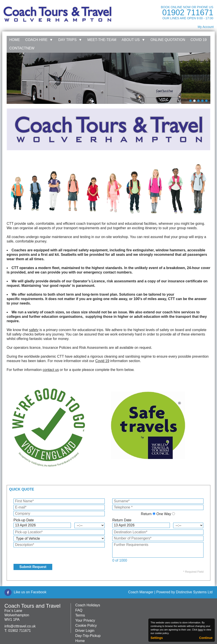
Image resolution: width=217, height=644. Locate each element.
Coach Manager (141, 592)
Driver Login (85, 631)
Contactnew (22, 48)
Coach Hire (39, 40)
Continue (206, 638)
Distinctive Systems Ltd (194, 592)
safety (34, 330)
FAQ (79, 610)
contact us (51, 370)
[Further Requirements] (158, 550)
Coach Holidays (88, 605)
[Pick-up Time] (89, 525)
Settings (157, 638)
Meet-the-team (102, 40)
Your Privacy (85, 620)
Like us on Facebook (30, 592)
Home (15, 40)
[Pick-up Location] (59, 532)
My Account (206, 27)
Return (146, 514)
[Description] (59, 545)
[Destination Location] (158, 532)
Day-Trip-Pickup (88, 636)
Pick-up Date (24, 520)
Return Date (122, 520)
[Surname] (158, 501)
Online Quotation (168, 40)
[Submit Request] (33, 567)
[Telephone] (158, 507)
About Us (133, 40)
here (200, 630)
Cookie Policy (86, 626)
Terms (80, 615)
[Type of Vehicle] (59, 538)
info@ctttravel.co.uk (20, 626)
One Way (164, 514)
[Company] (59, 514)
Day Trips (70, 40)
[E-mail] (59, 507)
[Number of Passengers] (158, 538)
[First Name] (59, 501)
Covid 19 (199, 40)
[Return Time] (188, 525)
